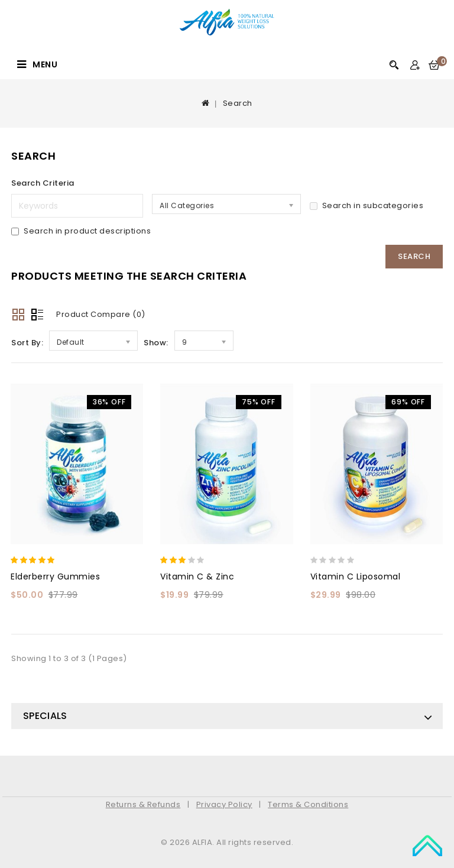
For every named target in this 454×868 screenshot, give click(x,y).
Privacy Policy (224, 804)
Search (238, 103)
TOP (427, 844)
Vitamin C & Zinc (197, 576)
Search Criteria (43, 183)
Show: (156, 343)
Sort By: (27, 343)
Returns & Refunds (143, 804)
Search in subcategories (367, 205)
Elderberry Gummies (55, 576)
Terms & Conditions (308, 804)
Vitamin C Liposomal (356, 576)
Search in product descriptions (81, 231)
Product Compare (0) (101, 314)
